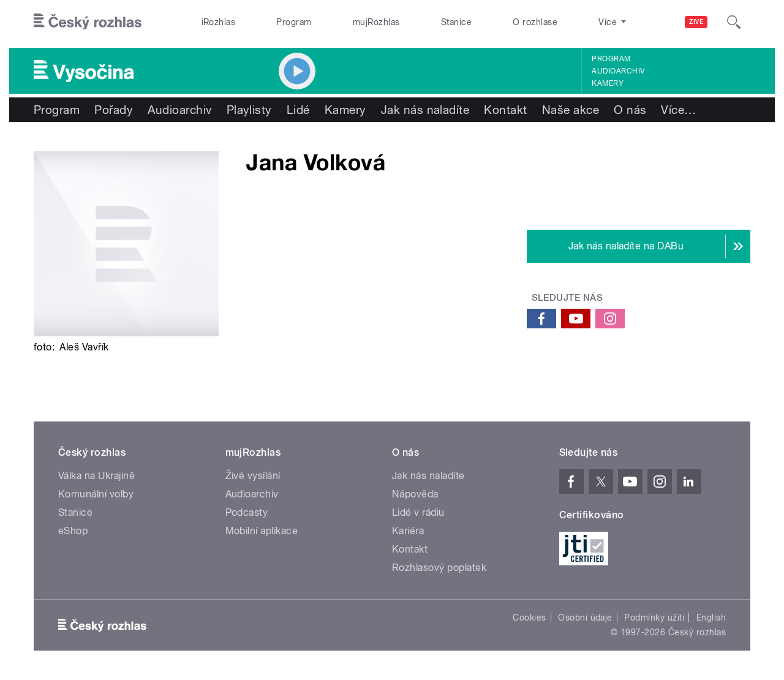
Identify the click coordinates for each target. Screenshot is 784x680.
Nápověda (415, 494)
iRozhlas (219, 22)
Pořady (114, 110)
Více (678, 110)
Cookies (529, 618)
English (711, 618)
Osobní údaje (585, 618)
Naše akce (571, 110)
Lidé (298, 110)
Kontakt (505, 110)
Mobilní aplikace (262, 531)
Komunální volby (96, 494)
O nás (630, 110)
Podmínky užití (654, 618)
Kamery (608, 83)
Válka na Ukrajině (96, 476)
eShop (73, 531)
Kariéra (408, 531)
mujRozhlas (376, 22)
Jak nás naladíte (425, 110)
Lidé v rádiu (418, 512)
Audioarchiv (618, 71)
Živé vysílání (253, 476)
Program (294, 22)
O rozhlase (535, 22)
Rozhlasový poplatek (439, 568)
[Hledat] (734, 22)
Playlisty (249, 110)
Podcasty (247, 512)
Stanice (456, 22)
